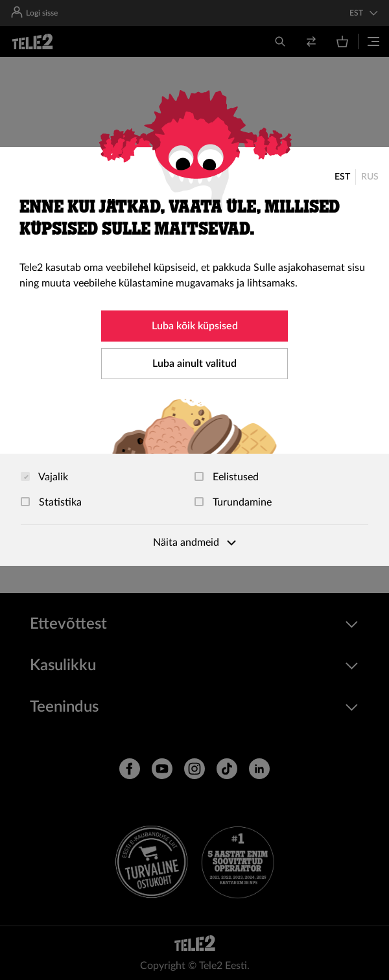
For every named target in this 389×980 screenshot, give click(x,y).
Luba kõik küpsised (195, 326)
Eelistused (227, 477)
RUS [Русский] (370, 177)
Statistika (51, 502)
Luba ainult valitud (194, 364)
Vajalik (44, 477)
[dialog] (194, 356)
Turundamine (233, 502)
